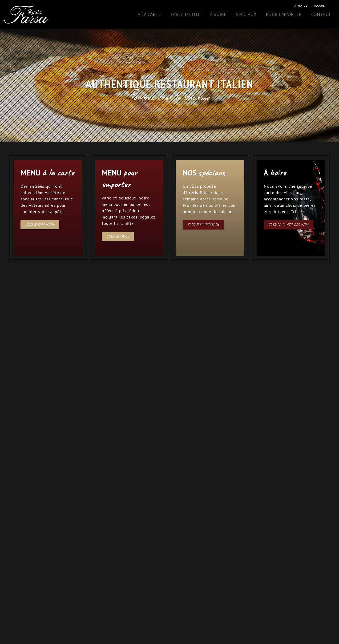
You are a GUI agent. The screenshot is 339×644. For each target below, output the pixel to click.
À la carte (149, 14)
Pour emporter (284, 14)
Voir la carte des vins (289, 225)
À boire (218, 14)
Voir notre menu (40, 225)
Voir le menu (118, 237)
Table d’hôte (185, 14)
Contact (321, 14)
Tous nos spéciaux (203, 225)
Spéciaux (246, 14)
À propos (301, 6)
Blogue (319, 6)
